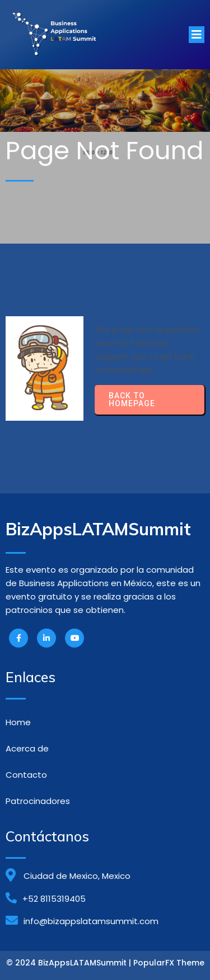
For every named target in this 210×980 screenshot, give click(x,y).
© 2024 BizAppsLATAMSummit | (70, 963)
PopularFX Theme (169, 963)
